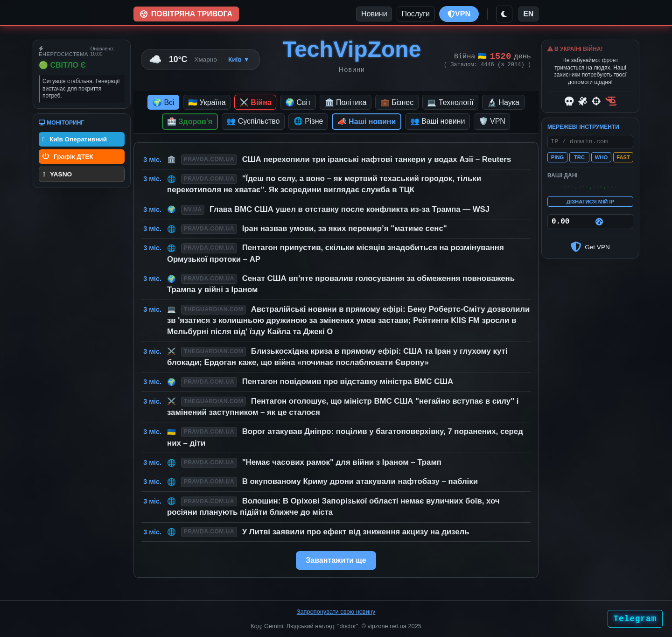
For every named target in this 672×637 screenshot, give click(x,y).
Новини (374, 14)
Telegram (635, 619)
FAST (623, 159)
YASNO (57, 174)
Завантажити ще (336, 560)
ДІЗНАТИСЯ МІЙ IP (590, 205)
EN (528, 14)
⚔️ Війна (255, 102)
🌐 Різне (308, 121)
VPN (459, 14)
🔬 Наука (503, 102)
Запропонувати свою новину (336, 612)
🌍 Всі (164, 102)
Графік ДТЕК (68, 157)
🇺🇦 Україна (207, 102)
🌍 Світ (298, 102)
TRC (579, 159)
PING (557, 159)
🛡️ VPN (492, 121)
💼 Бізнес (397, 102)
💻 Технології (450, 102)
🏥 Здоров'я (190, 122)
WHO (601, 159)
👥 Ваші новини (438, 121)
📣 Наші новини (367, 122)
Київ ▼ (239, 59)
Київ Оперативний (75, 139)
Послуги (416, 14)
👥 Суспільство (253, 121)
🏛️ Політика (346, 102)
